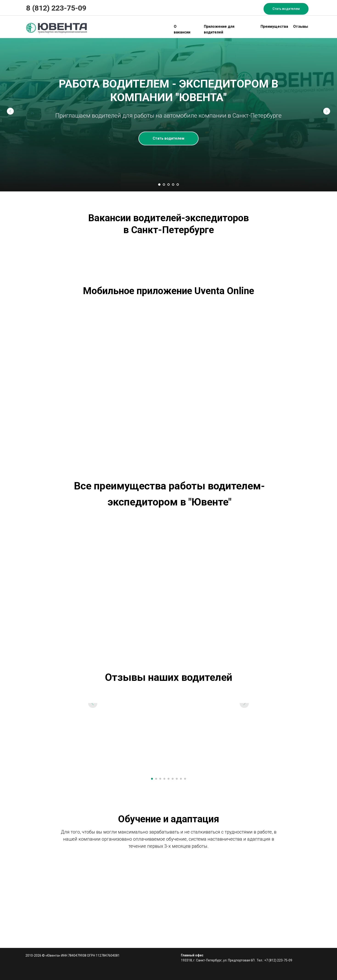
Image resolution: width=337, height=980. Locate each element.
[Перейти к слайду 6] (173, 779)
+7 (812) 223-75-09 (278, 960)
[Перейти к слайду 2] (164, 185)
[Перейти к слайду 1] (159, 185)
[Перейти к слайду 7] (177, 779)
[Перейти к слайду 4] (173, 185)
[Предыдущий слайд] (10, 111)
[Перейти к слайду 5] (178, 185)
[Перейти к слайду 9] (185, 779)
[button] (286, 9)
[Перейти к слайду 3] (168, 185)
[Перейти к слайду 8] (181, 779)
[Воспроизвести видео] (168, 737)
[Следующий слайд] (327, 111)
